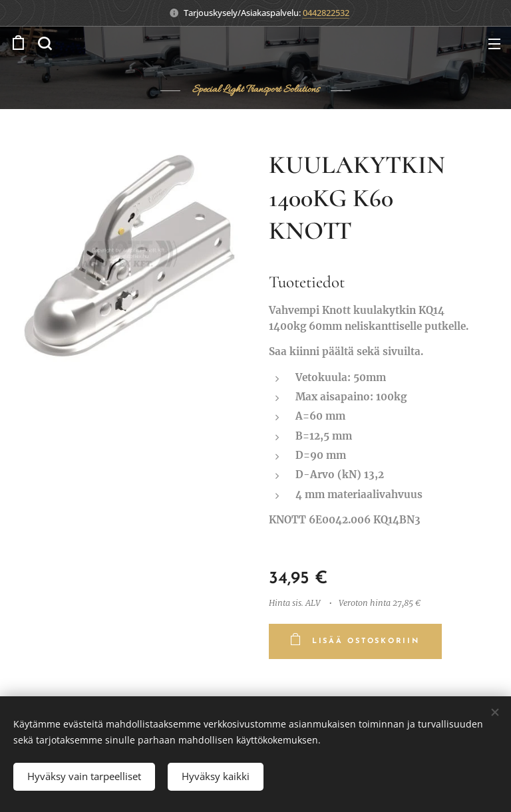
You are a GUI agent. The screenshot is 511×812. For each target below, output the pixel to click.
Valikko (494, 44)
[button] (45, 43)
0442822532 (326, 13)
